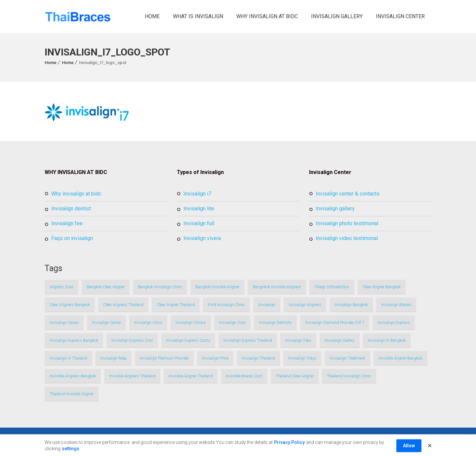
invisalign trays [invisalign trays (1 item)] (302, 358)
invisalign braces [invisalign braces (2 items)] (396, 305)
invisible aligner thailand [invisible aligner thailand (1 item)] (191, 376)
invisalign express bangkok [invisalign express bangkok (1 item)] (74, 340)
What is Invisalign (198, 16)
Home (152, 16)
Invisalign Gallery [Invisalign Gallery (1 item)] (340, 340)
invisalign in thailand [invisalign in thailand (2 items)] (68, 358)
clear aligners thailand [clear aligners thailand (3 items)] (123, 305)
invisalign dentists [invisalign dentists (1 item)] (275, 323)
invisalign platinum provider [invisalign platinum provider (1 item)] (164, 358)
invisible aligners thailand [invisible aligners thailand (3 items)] (132, 376)
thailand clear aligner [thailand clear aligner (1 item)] (295, 376)
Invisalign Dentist (71, 209)
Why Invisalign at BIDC (267, 16)
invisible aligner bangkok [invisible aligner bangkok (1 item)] (400, 358)
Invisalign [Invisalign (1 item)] (267, 305)
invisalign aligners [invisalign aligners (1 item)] (305, 305)
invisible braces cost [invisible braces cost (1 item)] (244, 376)
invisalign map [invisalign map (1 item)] (114, 358)
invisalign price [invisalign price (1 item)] (215, 358)
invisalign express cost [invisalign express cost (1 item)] (132, 340)
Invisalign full (199, 223)
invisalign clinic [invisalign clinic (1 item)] (148, 323)
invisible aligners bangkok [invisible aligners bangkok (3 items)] (73, 376)
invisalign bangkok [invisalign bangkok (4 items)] (351, 305)
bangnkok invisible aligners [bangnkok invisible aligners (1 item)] (277, 287)
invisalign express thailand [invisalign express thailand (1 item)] (248, 340)
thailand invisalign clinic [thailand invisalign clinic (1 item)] (349, 376)
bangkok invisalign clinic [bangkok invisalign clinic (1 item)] (160, 287)
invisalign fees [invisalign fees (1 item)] (298, 340)
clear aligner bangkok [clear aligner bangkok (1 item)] (382, 287)
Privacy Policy (289, 447)
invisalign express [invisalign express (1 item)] (394, 323)
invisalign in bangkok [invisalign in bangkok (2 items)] (387, 340)
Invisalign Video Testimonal (347, 238)
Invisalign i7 (197, 194)
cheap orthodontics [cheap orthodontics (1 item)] (332, 287)
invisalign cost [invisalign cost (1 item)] (232, 323)
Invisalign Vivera (202, 238)
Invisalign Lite (199, 209)
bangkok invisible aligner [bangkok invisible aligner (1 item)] (217, 287)
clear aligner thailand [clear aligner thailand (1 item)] (176, 305)
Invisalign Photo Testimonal (347, 223)
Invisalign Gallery (337, 16)
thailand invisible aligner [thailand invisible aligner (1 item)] (72, 394)
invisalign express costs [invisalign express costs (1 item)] (188, 340)
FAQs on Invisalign (72, 238)
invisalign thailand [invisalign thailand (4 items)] (258, 358)
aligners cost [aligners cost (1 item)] (61, 287)
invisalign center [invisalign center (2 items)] (106, 323)
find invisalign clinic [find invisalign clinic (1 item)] (226, 305)
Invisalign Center (400, 16)
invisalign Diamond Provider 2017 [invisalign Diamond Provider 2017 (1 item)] (335, 323)
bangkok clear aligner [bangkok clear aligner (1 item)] (106, 287)
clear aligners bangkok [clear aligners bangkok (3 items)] (70, 305)
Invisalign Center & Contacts (348, 194)
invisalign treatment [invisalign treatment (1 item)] (347, 358)
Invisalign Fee (67, 223)
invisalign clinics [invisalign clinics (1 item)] (191, 323)
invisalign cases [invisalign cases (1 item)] (64, 323)
